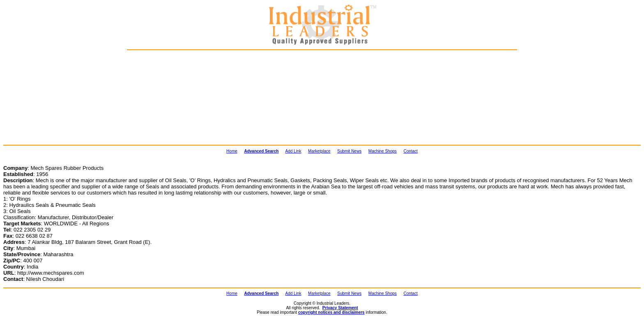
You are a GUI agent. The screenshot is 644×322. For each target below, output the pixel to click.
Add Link (293, 151)
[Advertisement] (170, 97)
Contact (410, 151)
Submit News (349, 151)
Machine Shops (383, 151)
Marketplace (319, 151)
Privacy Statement (340, 308)
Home (232, 151)
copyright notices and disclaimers (331, 312)
